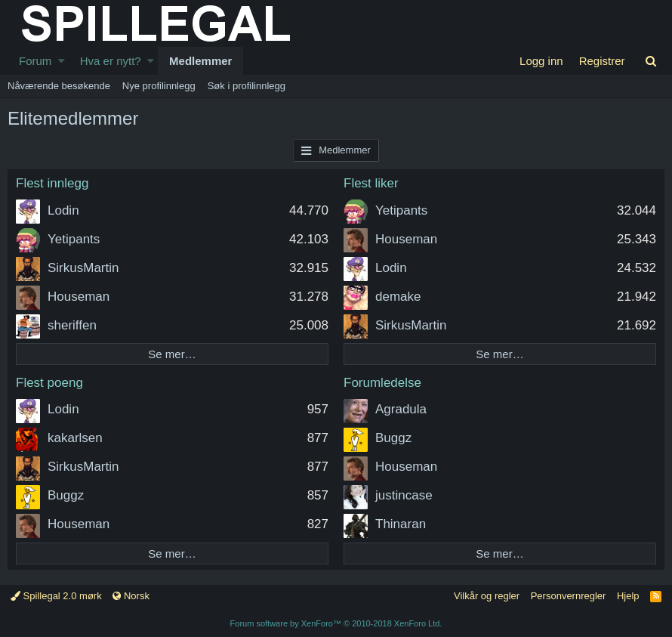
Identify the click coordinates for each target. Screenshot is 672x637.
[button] (62, 61)
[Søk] (651, 61)
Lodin (63, 210)
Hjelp (628, 596)
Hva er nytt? (111, 61)
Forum (35, 61)
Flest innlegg (52, 183)
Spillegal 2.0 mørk (56, 596)
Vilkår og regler (487, 596)
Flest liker (371, 183)
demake (398, 297)
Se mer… (172, 354)
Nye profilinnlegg (159, 86)
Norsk (131, 596)
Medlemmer (200, 61)
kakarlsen (75, 438)
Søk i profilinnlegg (247, 86)
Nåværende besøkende (59, 86)
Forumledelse (382, 383)
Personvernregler (569, 596)
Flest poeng (49, 383)
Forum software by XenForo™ (336, 623)
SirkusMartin (83, 268)
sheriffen (72, 325)
